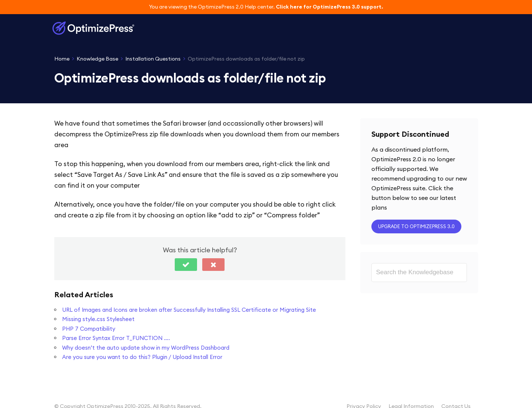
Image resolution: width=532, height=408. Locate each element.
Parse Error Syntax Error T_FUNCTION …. (116, 338)
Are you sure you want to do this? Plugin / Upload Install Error (142, 357)
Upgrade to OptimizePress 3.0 (416, 226)
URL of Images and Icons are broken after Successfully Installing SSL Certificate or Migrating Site (189, 310)
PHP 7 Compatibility (89, 329)
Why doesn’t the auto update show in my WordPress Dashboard (146, 348)
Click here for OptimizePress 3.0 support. (329, 7)
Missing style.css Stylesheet (98, 319)
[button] (186, 265)
